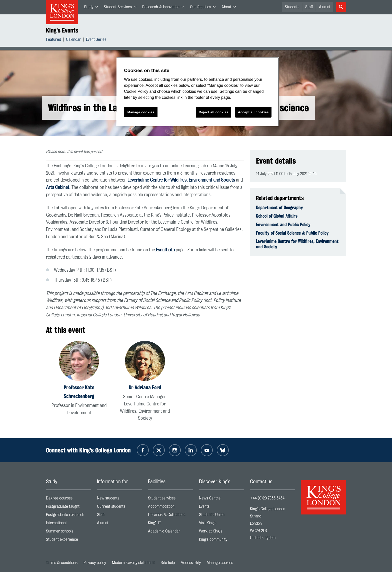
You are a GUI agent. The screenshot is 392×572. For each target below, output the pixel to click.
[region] (198, 92)
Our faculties (204, 8)
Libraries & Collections (170, 516)
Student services (170, 499)
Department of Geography (279, 207)
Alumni (324, 7)
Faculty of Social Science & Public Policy (292, 233)
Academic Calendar (170, 532)
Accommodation (170, 508)
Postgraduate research (68, 516)
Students (292, 7)
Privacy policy (95, 563)
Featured (53, 40)
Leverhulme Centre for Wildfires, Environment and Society (181, 180)
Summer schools (68, 532)
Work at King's (221, 532)
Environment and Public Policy (283, 224)
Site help (168, 563)
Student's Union (221, 516)
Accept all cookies (253, 112)
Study (92, 8)
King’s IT (170, 524)
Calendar (73, 40)
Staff (309, 7)
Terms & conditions (62, 563)
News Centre (221, 499)
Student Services (121, 8)
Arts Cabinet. (58, 188)
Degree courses (68, 499)
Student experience (68, 541)
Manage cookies (220, 563)
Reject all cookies (214, 112)
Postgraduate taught (68, 508)
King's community (221, 541)
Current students (119, 508)
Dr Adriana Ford (145, 387)
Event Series (96, 40)
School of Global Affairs (277, 216)
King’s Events (62, 30)
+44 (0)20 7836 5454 (267, 498)
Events (221, 508)
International (68, 524)
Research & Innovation (165, 8)
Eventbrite (165, 250)
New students (119, 499)
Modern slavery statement (133, 563)
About (230, 8)
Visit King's (221, 524)
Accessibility (191, 563)
